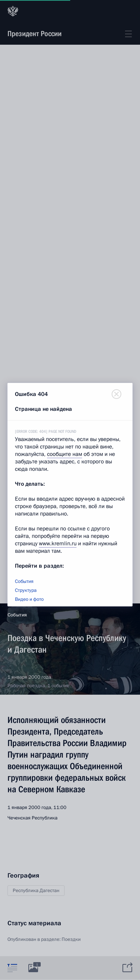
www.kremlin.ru (58, 543)
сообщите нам (65, 454)
